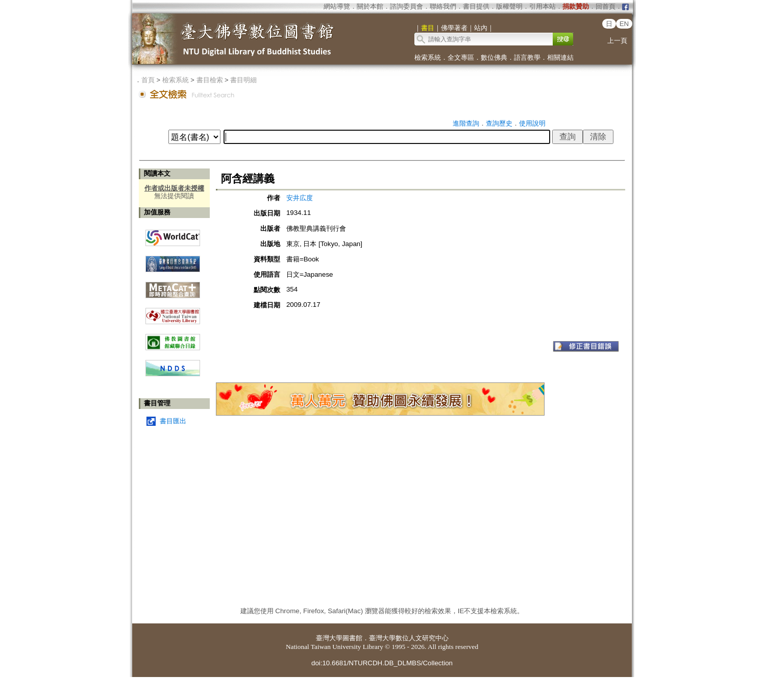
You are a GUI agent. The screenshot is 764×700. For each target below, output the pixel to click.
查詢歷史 (499, 123)
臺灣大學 (329, 638)
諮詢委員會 (406, 6)
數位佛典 (494, 57)
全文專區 (461, 57)
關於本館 (370, 6)
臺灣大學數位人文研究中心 (409, 638)
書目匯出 (173, 421)
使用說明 (532, 123)
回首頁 (606, 6)
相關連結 (560, 57)
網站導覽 (337, 6)
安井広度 (300, 198)
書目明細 (243, 80)
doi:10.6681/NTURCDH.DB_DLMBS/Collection (382, 663)
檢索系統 (428, 57)
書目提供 (476, 6)
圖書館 (352, 638)
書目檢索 (210, 80)
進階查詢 (466, 123)
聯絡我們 (443, 6)
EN (624, 24)
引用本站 (543, 6)
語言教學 (527, 57)
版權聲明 (509, 6)
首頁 (148, 80)
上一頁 (617, 41)
